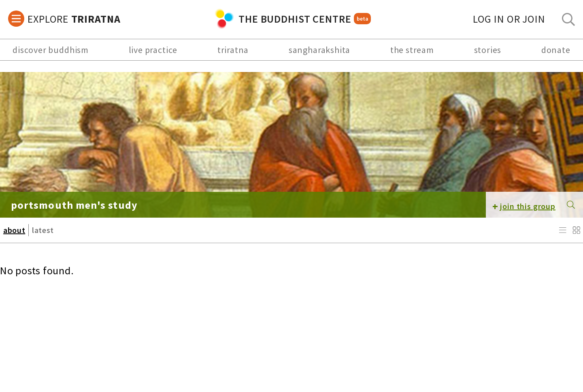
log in (509, 19)
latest (43, 230)
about (14, 230)
